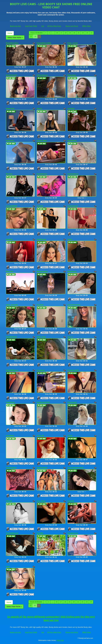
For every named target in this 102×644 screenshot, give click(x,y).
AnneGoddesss (73, 174)
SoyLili (70, 436)
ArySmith (71, 501)
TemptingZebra (11, 468)
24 (92, 33)
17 (61, 33)
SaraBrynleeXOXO (43, 402)
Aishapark (71, 109)
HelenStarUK (72, 141)
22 (83, 33)
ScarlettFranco (42, 174)
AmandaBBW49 (11, 206)
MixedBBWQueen (12, 370)
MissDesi (9, 174)
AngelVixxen (10, 402)
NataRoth (9, 239)
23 (87, 33)
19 (70, 33)
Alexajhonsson (73, 533)
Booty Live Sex (15, 26)
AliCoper (9, 501)
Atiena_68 (40, 436)
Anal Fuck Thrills (31, 26)
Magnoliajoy (72, 75)
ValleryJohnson (42, 75)
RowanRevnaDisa (12, 43)
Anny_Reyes (41, 501)
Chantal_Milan (42, 141)
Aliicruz (39, 109)
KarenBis (40, 533)
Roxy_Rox (10, 271)
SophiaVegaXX (73, 206)
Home (10, 33)
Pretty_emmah (73, 43)
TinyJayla (40, 305)
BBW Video (87, 26)
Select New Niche (15, 37)
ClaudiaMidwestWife (44, 43)
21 (79, 33)
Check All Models (36, 33)
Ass (43, 26)
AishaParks (10, 436)
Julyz (8, 567)
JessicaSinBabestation (76, 468)
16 (57, 33)
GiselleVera (10, 141)
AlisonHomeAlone (74, 305)
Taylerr (70, 239)
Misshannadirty (42, 271)
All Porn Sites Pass (54, 26)
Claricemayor (72, 402)
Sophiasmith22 (42, 468)
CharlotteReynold (12, 533)
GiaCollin (40, 206)
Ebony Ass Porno (72, 26)
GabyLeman (10, 109)
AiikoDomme (72, 271)
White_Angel (41, 337)
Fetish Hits (60, 640)
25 (31, 36)
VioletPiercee (41, 239)
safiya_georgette (12, 305)
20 (74, 33)
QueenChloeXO (11, 75)
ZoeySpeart (41, 370)
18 (66, 33)
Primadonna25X (73, 370)
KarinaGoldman (11, 337)
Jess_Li (70, 337)
